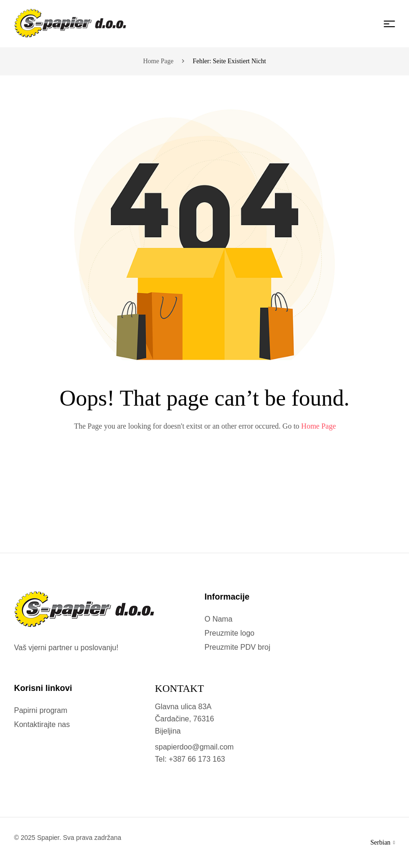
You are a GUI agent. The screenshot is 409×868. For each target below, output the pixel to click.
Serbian (383, 842)
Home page (158, 61)
